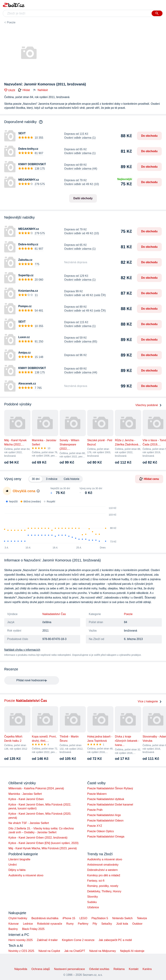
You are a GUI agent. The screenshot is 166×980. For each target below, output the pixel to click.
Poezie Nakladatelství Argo (104, 815)
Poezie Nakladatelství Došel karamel (110, 805)
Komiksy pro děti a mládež (104, 875)
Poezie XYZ (95, 826)
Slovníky (92, 897)
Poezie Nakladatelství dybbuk (106, 799)
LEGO (83, 918)
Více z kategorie (150, 701)
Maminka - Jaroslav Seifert (25, 794)
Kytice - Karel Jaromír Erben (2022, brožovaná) (38, 838)
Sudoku (92, 902)
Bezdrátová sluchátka (45, 918)
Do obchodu (149, 136)
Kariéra (147, 969)
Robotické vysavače (50, 924)
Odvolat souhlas (99, 969)
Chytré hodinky (18, 918)
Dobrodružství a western (102, 870)
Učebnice (93, 907)
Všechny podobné (149, 405)
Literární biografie (19, 859)
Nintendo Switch (123, 918)
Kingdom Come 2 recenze (78, 940)
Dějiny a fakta (17, 870)
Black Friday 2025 (33, 929)
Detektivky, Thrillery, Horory (104, 891)
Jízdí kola (122, 924)
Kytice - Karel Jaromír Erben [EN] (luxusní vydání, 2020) (43, 843)
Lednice (28, 924)
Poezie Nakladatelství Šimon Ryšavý (110, 788)
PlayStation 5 (100, 918)
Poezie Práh (95, 810)
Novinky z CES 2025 (21, 951)
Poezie (11, 22)
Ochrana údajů (41, 969)
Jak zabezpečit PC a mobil (115, 940)
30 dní (36, 479)
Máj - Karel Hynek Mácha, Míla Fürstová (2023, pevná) (43, 848)
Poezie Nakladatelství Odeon (105, 821)
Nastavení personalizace (69, 969)
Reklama (119, 969)
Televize (142, 918)
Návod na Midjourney (103, 951)
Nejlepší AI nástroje (132, 951)
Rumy (70, 924)
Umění (13, 865)
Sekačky (107, 924)
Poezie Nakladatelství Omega (106, 837)
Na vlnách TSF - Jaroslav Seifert (29, 823)
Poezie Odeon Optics (100, 831)
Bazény (13, 929)
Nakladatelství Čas (54, 614)
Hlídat (24, 90)
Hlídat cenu (149, 479)
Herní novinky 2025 (21, 940)
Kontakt (134, 969)
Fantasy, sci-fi (96, 881)
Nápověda (21, 969)
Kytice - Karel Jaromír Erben (26, 799)
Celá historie (71, 479)
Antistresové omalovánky (103, 865)
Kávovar (14, 924)
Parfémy (83, 924)
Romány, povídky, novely (103, 886)
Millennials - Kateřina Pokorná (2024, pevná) (36, 788)
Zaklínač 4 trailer (47, 940)
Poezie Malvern (97, 794)
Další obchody (83, 198)
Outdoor (137, 924)
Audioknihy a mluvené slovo (26, 875)
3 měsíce (52, 479)
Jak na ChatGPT (75, 951)
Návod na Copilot (49, 951)
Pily (95, 924)
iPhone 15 (69, 918)
